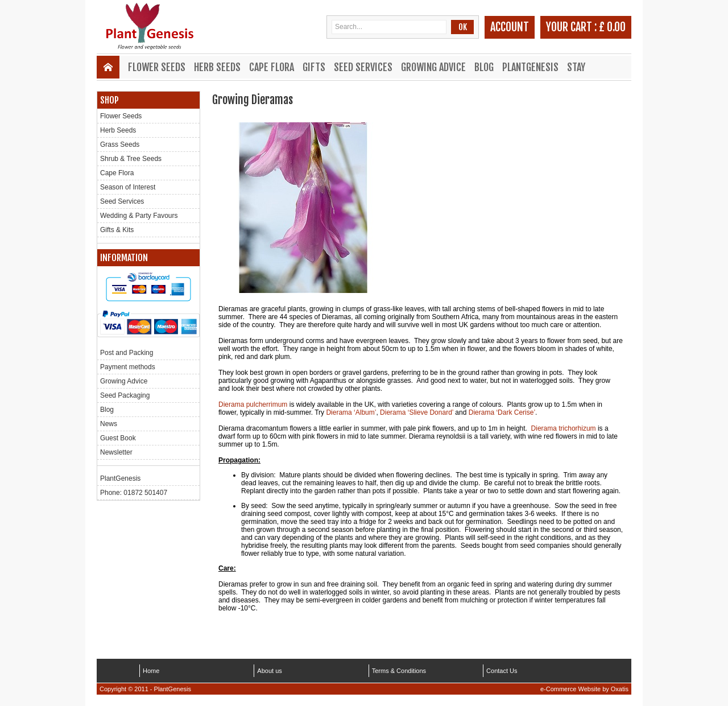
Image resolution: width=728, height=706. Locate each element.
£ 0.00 (612, 27)
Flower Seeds (157, 67)
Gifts (314, 67)
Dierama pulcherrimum (253, 404)
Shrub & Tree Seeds (131, 159)
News (109, 424)
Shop (109, 100)
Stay (576, 67)
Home (151, 671)
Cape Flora (272, 67)
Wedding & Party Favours (139, 216)
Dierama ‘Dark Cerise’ (502, 412)
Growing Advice (433, 67)
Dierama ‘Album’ (351, 412)
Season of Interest (128, 187)
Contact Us (502, 671)
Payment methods (128, 367)
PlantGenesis (530, 67)
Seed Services (363, 67)
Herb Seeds (217, 67)
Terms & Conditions (399, 671)
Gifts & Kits (117, 230)
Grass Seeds (120, 144)
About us (269, 671)
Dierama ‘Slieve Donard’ (417, 412)
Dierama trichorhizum (564, 428)
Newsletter (116, 452)
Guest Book (118, 438)
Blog (484, 67)
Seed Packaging (125, 395)
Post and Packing (127, 353)
